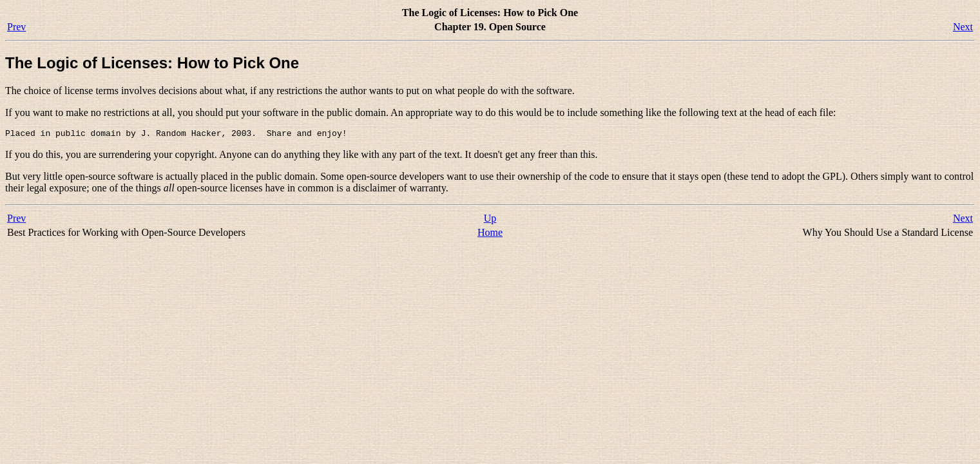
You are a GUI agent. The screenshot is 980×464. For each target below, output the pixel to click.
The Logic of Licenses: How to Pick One (152, 63)
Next (963, 27)
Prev (16, 27)
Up (490, 220)
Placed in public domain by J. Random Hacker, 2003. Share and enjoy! (176, 135)
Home (490, 234)
